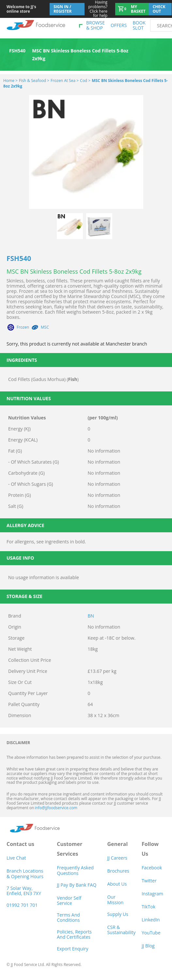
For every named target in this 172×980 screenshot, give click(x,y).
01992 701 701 (22, 905)
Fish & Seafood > (34, 81)
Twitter (149, 881)
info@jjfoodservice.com (56, 808)
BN (91, 616)
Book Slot (139, 25)
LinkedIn (151, 920)
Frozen (23, 327)
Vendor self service (69, 900)
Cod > (85, 81)
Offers (119, 25)
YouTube (151, 933)
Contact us (20, 844)
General (117, 844)
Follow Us (150, 849)
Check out (159, 9)
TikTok (149, 907)
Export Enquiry (72, 949)
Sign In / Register (63, 9)
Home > (10, 81)
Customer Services (70, 849)
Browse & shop (95, 25)
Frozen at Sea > (65, 81)
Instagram (152, 894)
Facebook (152, 868)
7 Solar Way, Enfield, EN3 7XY (24, 891)
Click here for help (96, 9)
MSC (45, 327)
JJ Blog (148, 946)
